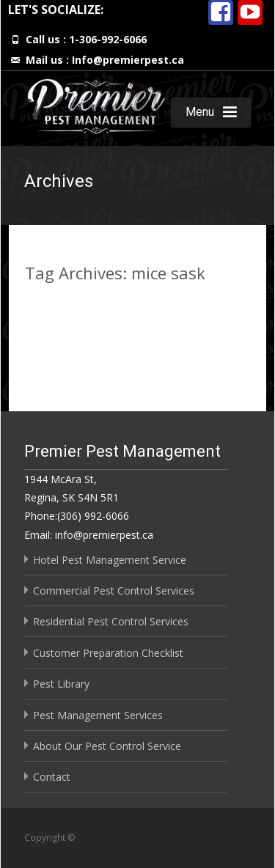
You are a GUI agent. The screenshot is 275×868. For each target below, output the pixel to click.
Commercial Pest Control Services (114, 591)
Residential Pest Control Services (111, 621)
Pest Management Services (98, 715)
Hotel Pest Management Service (110, 560)
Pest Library (61, 684)
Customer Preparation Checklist (108, 653)
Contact (52, 777)
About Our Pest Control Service (107, 746)
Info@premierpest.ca (128, 60)
